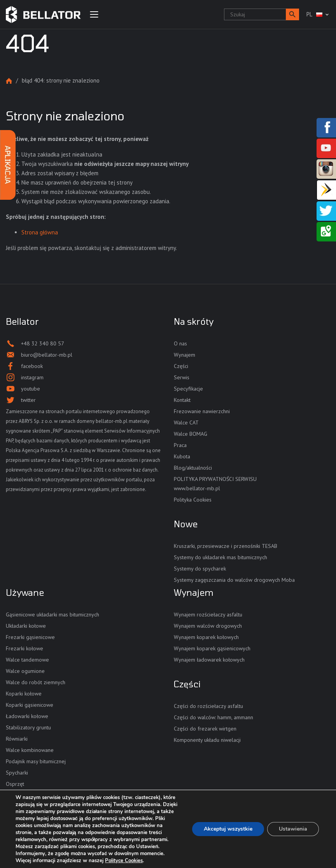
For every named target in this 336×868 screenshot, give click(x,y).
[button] (292, 14)
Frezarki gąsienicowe (30, 637)
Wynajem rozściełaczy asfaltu (208, 614)
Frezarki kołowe (24, 648)
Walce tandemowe (27, 660)
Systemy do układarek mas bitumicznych (220, 557)
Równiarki (17, 739)
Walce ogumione (25, 671)
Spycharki (17, 773)
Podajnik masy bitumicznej (36, 761)
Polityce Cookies (124, 861)
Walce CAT (186, 423)
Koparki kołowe (24, 694)
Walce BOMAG (191, 434)
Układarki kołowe (26, 626)
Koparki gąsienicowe (30, 705)
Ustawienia (293, 829)
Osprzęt (15, 784)
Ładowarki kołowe (27, 716)
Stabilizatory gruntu (28, 727)
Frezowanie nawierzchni (202, 411)
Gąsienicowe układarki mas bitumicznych (52, 614)
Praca (180, 445)
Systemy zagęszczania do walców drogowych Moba (234, 580)
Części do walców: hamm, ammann (213, 717)
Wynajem (185, 355)
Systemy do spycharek (200, 569)
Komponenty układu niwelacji (207, 740)
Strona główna (9, 81)
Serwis (182, 377)
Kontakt (182, 400)
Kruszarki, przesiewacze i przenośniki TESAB (226, 546)
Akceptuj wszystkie (228, 829)
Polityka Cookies (193, 500)
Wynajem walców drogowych (208, 626)
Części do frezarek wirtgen (205, 729)
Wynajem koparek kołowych (206, 637)
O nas (180, 343)
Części (181, 366)
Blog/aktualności (193, 468)
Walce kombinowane (30, 750)
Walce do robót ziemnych (36, 682)
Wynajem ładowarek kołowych (209, 660)
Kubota (182, 456)
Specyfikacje (188, 389)
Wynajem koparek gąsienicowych (212, 648)
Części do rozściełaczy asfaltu (208, 706)
